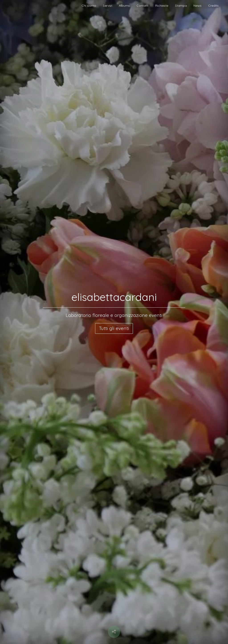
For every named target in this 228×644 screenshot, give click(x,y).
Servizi (108, 6)
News (197, 6)
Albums (124, 6)
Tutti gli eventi (114, 328)
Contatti (142, 6)
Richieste (162, 6)
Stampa (181, 6)
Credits (213, 6)
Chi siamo (89, 6)
